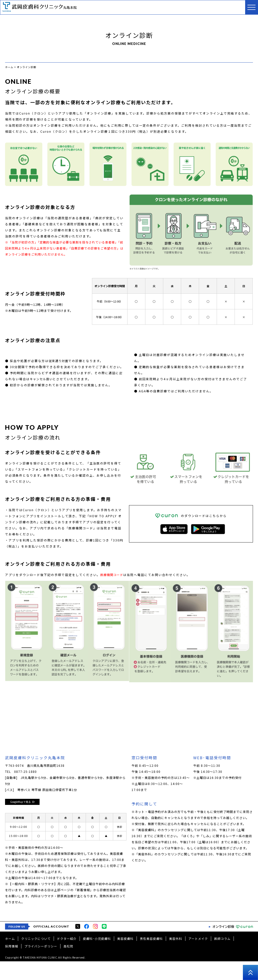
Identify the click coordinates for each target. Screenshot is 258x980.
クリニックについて (36, 957)
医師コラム (222, 957)
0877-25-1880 (25, 772)
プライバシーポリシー (41, 965)
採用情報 (12, 965)
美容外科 (176, 957)
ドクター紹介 (67, 957)
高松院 (68, 965)
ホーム (10, 957)
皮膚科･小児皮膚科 (97, 957)
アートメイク (198, 957)
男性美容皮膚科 (151, 957)
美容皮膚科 (125, 957)
